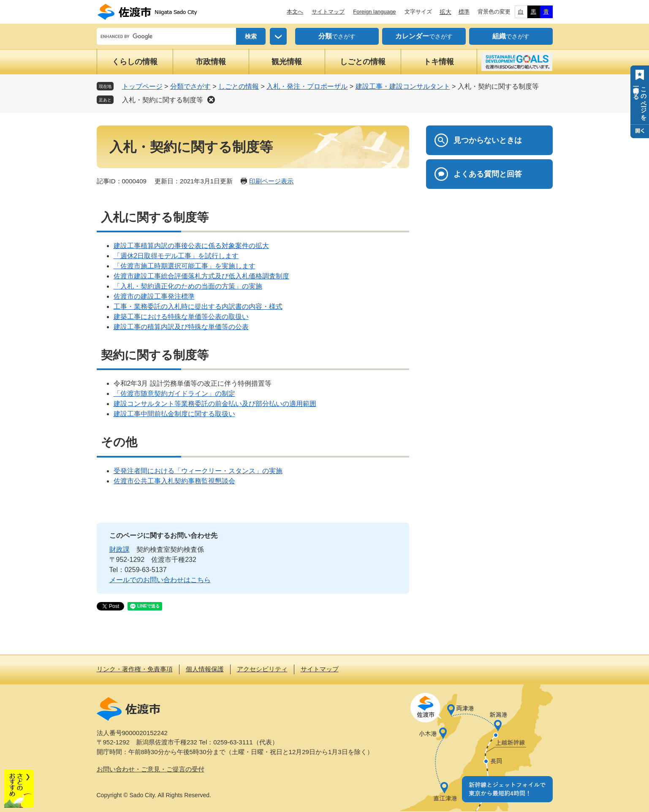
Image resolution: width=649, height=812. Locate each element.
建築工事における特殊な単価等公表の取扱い (181, 317)
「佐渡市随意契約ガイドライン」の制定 (174, 394)
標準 (464, 12)
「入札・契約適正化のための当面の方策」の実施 (188, 286)
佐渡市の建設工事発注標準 (154, 296)
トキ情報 (439, 62)
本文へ (295, 12)
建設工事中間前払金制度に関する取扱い (174, 414)
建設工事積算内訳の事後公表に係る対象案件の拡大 (191, 246)
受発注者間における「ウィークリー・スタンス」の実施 (198, 471)
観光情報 (287, 62)
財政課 (119, 549)
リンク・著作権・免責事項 (135, 669)
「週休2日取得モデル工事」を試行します (176, 256)
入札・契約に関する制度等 (163, 100)
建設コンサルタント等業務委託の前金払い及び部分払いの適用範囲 (215, 404)
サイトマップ (328, 12)
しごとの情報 (363, 62)
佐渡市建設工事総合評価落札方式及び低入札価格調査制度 (201, 276)
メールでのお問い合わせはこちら (160, 580)
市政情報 (211, 62)
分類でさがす (190, 86)
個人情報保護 (205, 669)
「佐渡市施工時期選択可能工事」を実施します (185, 266)
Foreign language (374, 12)
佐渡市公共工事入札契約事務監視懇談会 (174, 481)
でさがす (337, 36)
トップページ (142, 86)
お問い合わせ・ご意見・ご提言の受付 (151, 769)
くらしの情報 (135, 62)
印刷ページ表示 (271, 181)
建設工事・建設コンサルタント (403, 86)
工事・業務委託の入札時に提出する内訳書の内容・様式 (198, 307)
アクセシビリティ (262, 669)
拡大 (445, 12)
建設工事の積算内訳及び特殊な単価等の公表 (181, 327)
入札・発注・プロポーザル (307, 86)
